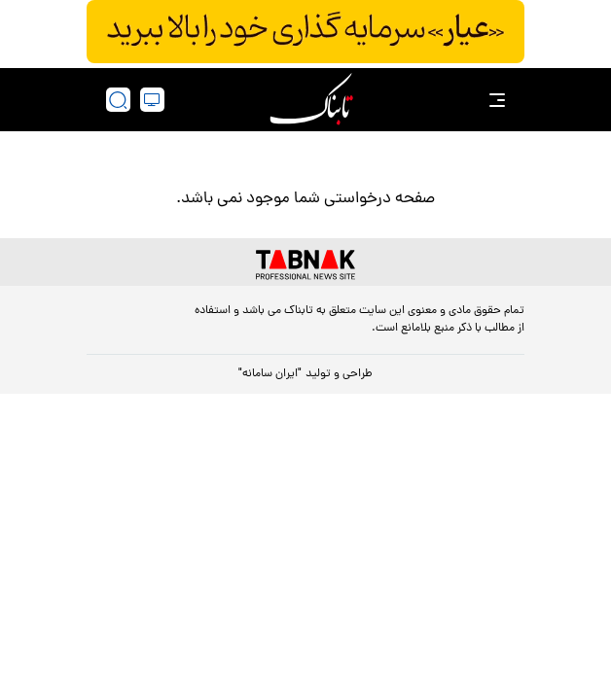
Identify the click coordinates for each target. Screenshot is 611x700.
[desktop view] (152, 100)
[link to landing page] (311, 100)
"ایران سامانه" (270, 374)
